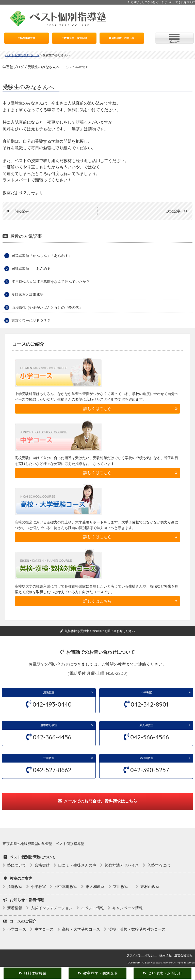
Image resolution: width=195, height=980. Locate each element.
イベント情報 (92, 908)
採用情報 (166, 955)
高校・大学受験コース (81, 929)
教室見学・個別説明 (74, 38)
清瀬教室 (49, 692)
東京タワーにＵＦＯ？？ (31, 320)
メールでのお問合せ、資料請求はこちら (97, 801)
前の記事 (16, 211)
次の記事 (178, 211)
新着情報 (15, 908)
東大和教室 (146, 725)
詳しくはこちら (97, 408)
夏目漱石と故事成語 (27, 295)
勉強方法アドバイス (122, 865)
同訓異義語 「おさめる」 (33, 269)
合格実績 (42, 865)
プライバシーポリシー (142, 955)
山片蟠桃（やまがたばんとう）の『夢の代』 (47, 308)
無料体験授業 (27, 38)
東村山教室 (146, 758)
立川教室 (50, 758)
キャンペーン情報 (127, 908)
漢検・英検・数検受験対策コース (137, 929)
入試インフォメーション (52, 908)
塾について (17, 865)
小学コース (17, 929)
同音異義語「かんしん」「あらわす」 (42, 256)
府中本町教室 (49, 725)
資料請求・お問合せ (122, 38)
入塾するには (159, 865)
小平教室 (146, 692)
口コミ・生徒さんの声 (77, 865)
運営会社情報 (183, 955)
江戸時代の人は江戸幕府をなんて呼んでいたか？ (51, 282)
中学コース (44, 929)
